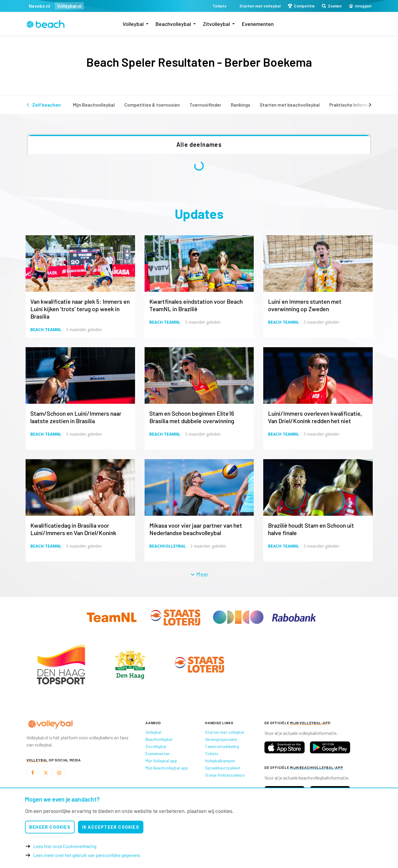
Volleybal (133, 24)
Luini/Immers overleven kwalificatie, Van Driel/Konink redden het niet (315, 417)
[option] (61, 664)
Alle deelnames (199, 144)
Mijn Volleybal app (161, 761)
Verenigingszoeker (221, 739)
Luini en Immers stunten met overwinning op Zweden (305, 305)
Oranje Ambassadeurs (225, 775)
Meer (199, 574)
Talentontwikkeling (222, 746)
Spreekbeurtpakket (223, 768)
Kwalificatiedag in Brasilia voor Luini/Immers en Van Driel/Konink (73, 529)
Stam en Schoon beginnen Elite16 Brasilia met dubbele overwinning (192, 417)
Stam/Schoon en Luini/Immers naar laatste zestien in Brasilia (76, 417)
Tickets (212, 754)
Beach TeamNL (46, 330)
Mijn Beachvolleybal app (167, 768)
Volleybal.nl (69, 6)
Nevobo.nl (39, 6)
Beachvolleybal (173, 24)
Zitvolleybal (216, 24)
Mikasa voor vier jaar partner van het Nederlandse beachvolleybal (196, 529)
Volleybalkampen (220, 761)
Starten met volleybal (224, 732)
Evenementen (258, 24)
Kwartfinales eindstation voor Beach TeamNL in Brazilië (196, 305)
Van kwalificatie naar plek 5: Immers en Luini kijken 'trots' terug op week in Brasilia (80, 309)
